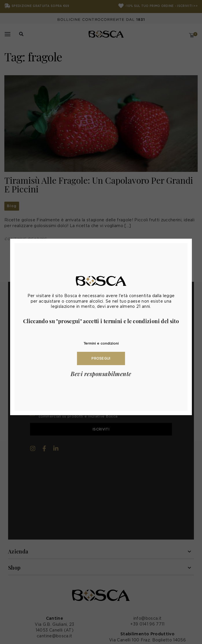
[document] (101, 322)
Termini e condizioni (101, 343)
